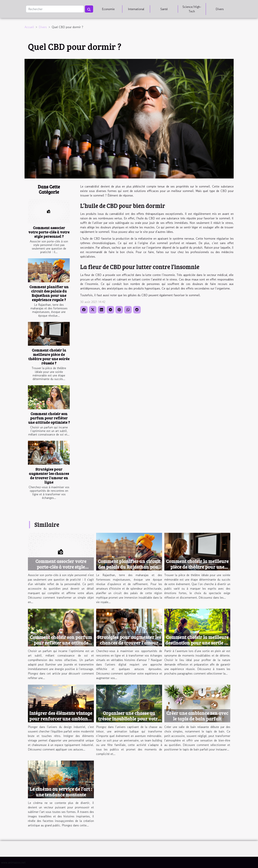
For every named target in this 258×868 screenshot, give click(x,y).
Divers (220, 9)
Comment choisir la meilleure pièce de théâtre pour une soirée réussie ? (49, 356)
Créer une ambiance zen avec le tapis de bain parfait (197, 716)
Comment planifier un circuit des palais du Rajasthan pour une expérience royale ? (49, 293)
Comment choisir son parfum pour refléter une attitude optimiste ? (49, 418)
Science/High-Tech (192, 9)
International (136, 9)
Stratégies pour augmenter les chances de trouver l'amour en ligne (49, 476)
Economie (108, 9)
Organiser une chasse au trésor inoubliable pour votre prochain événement (129, 719)
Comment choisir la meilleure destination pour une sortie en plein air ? (197, 643)
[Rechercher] (55, 9)
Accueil (29, 27)
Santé (164, 9)
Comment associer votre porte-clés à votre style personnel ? (49, 232)
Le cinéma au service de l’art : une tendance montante (61, 792)
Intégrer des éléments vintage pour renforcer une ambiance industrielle (61, 719)
